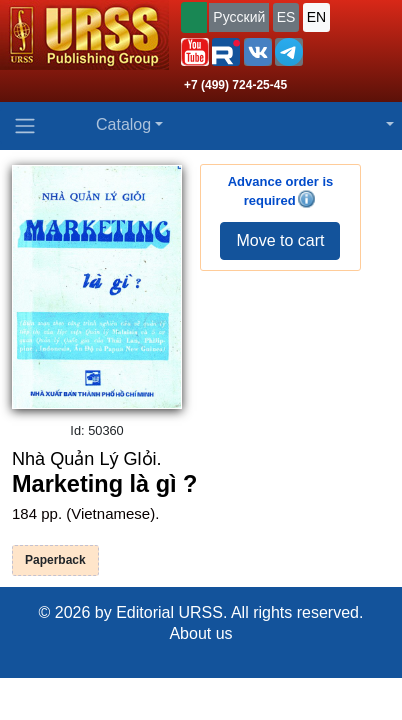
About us (200, 633)
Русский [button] (239, 17)
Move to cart (280, 240)
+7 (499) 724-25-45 (235, 85)
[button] (195, 52)
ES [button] (286, 17)
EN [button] (316, 17)
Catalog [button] (123, 124)
